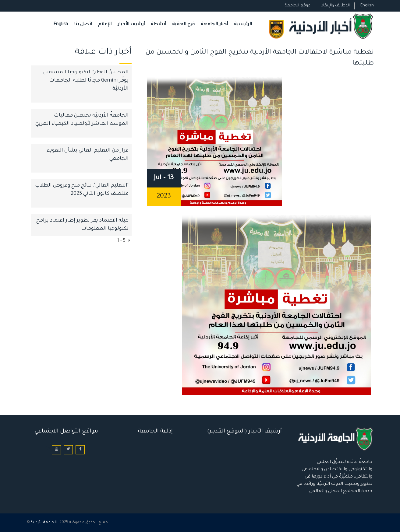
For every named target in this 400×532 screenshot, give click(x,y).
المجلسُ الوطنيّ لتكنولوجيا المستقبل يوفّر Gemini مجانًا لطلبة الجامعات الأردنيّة (86, 81)
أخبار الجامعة (214, 24)
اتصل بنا (83, 24)
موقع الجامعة (298, 6)
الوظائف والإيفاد (335, 6)
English (367, 6)
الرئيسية (243, 24)
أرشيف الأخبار (131, 24)
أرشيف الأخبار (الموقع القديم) (244, 432)
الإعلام (105, 24)
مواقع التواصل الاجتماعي (66, 432)
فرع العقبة (183, 24)
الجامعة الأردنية (44, 523)
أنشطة (158, 24)
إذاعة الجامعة (155, 432)
